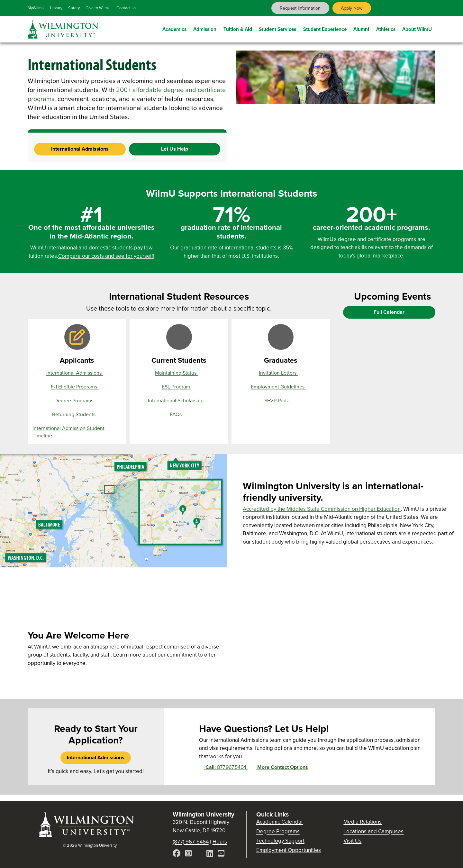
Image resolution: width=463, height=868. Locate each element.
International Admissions (80, 149)
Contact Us (126, 8)
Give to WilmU (98, 8)
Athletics (386, 28)
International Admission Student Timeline (68, 432)
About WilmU (417, 28)
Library (56, 8)
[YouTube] (221, 854)
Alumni (361, 28)
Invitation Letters (281, 373)
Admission (205, 28)
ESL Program (179, 387)
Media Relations (363, 822)
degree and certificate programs (377, 239)
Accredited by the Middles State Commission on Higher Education (322, 509)
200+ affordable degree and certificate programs (127, 94)
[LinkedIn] (210, 854)
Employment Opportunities (289, 850)
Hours (220, 842)
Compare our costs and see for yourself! (106, 256)
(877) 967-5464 (191, 842)
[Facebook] (177, 854)
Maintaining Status (179, 373)
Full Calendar (389, 312)
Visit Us (352, 841)
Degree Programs (77, 401)
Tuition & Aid (238, 28)
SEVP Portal (281, 401)
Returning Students (77, 415)
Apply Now (352, 8)
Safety (74, 8)
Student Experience (325, 28)
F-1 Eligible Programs (77, 387)
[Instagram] (189, 854)
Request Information (300, 8)
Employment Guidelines (281, 387)
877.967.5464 (223, 767)
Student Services (277, 28)
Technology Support (280, 841)
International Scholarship (179, 401)
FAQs (179, 415)
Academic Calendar (280, 822)
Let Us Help (175, 149)
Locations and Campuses (373, 831)
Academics (174, 28)
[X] (200, 854)
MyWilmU (36, 8)
